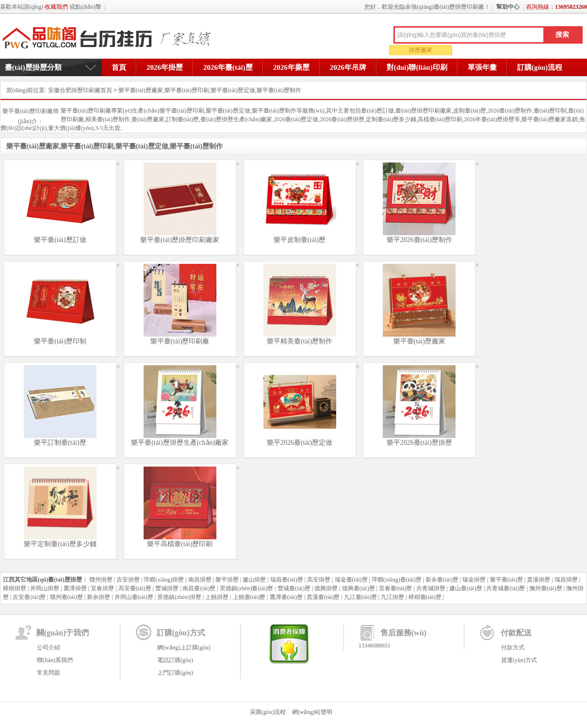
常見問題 (49, 673)
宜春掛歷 (102, 588)
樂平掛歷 (227, 580)
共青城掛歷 (431, 588)
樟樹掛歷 (15, 588)
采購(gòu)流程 (268, 712)
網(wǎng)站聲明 (312, 712)
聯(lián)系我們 (55, 660)
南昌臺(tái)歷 (199, 588)
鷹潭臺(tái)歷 (286, 597)
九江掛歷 (392, 597)
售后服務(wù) (403, 633)
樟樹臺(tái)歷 (425, 597)
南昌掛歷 (200, 580)
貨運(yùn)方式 (519, 660)
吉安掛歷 (128, 580)
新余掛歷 (98, 597)
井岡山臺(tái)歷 (134, 597)
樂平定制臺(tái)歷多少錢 (60, 544)
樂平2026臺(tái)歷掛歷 (419, 443)
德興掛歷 (326, 588)
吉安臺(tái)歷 (29, 597)
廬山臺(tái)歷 (466, 588)
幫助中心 (508, 7)
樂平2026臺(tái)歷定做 (300, 443)
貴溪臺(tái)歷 (323, 597)
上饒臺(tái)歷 (249, 597)
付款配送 (516, 633)
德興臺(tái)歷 (359, 588)
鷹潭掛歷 (75, 588)
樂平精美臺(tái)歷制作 (300, 341)
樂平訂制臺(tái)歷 (60, 443)
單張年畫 (482, 67)
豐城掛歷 (167, 588)
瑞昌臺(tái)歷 (287, 580)
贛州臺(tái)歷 (66, 597)
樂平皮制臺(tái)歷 (300, 240)
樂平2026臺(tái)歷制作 (419, 240)
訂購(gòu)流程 (540, 67)
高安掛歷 (319, 580)
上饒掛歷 (217, 597)
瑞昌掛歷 (566, 580)
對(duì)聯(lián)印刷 (417, 67)
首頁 (119, 67)
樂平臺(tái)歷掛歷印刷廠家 (180, 240)
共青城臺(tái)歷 (505, 588)
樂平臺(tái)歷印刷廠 (180, 341)
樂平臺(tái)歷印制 (60, 341)
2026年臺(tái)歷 (228, 67)
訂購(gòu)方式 (181, 633)
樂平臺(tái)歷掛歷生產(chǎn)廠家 (180, 443)
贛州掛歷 (101, 580)
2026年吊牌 (348, 67)
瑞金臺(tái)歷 (351, 580)
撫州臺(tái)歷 (546, 588)
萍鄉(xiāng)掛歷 (164, 580)
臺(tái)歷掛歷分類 (33, 67)
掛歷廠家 (421, 50)
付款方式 (513, 647)
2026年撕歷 (291, 67)
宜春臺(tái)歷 (395, 588)
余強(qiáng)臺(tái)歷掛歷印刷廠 (110, 39)
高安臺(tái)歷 (135, 588)
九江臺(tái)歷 (360, 597)
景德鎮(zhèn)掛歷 (179, 597)
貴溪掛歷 (538, 580)
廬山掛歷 (254, 580)
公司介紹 (49, 647)
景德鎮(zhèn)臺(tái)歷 (247, 588)
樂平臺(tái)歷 (506, 580)
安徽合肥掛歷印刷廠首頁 (80, 90)
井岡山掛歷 (45, 588)
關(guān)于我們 (63, 633)
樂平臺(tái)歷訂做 (60, 240)
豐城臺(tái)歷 (294, 588)
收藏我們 (56, 7)
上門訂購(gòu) (175, 673)
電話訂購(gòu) (175, 660)
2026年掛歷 (165, 67)
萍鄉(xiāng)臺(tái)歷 (397, 580)
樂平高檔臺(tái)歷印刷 (180, 544)
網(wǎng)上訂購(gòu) (184, 647)
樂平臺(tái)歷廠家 (419, 341)
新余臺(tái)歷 (442, 580)
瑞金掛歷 (474, 580)
